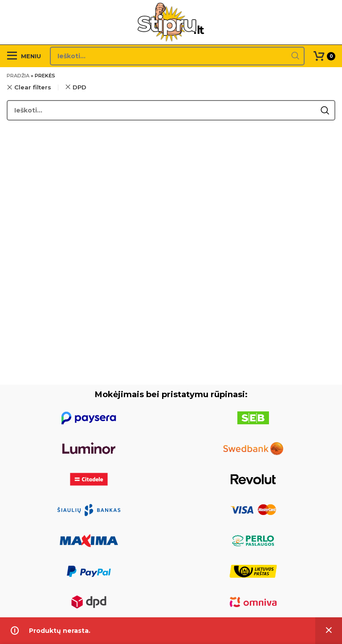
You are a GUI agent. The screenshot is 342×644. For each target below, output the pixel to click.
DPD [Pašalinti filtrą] (79, 87)
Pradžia (18, 76)
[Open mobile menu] (24, 56)
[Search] (177, 56)
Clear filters (33, 87)
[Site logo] (171, 22)
